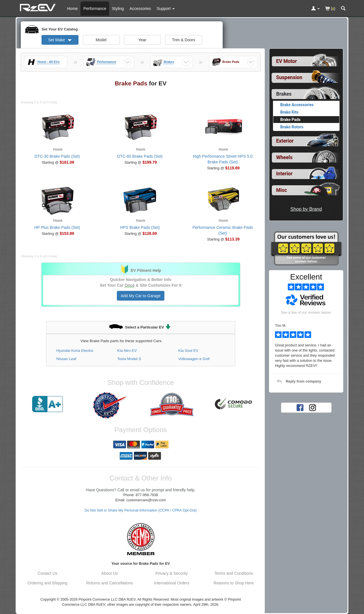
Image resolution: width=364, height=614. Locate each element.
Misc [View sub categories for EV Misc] (282, 190)
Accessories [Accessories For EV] (140, 9)
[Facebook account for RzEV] (300, 407)
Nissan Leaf (66, 359)
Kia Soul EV (188, 351)
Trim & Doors (184, 40)
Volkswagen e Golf (194, 359)
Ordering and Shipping (47, 583)
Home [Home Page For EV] (72, 9)
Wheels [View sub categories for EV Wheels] (284, 157)
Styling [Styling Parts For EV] (118, 9)
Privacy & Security (172, 573)
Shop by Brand (306, 209)
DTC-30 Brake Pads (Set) (57, 156)
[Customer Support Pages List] (166, 9)
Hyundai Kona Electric (75, 351)
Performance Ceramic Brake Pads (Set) (223, 230)
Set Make (60, 40)
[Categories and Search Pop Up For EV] (343, 9)
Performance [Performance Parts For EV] (95, 9)
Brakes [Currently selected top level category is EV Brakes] (284, 94)
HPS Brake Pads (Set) (140, 227)
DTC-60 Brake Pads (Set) (140, 156)
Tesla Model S (129, 359)
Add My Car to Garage (140, 296)
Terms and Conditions (234, 573)
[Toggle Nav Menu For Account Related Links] (315, 9)
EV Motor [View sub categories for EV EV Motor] (287, 61)
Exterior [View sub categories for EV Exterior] (285, 141)
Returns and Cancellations (109, 583)
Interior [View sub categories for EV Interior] (284, 174)
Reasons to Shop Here (234, 583)
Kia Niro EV (127, 351)
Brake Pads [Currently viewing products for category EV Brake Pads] (290, 120)
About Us (110, 573)
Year (142, 40)
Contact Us (48, 573)
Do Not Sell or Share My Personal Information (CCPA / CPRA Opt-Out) (141, 510)
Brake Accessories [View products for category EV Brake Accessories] (297, 105)
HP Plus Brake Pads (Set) (57, 227)
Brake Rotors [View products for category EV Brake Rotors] (292, 127)
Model (101, 40)
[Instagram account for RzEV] (313, 407)
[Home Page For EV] (39, 7)
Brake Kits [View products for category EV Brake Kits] (289, 112)
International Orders (172, 583)
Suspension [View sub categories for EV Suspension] (289, 77)
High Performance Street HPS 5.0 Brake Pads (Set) (223, 159)
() (330, 9)
